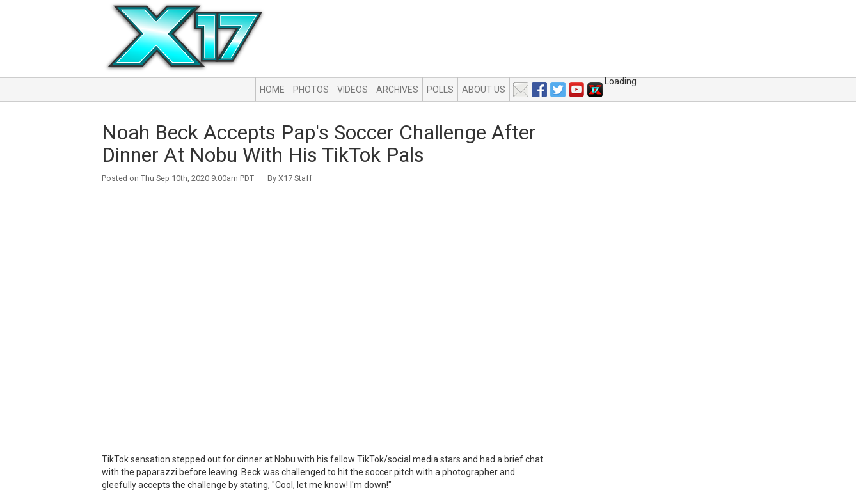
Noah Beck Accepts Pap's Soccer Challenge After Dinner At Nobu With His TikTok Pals (319, 144)
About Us (484, 90)
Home (272, 90)
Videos (353, 90)
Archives (397, 90)
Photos (311, 90)
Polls (440, 90)
